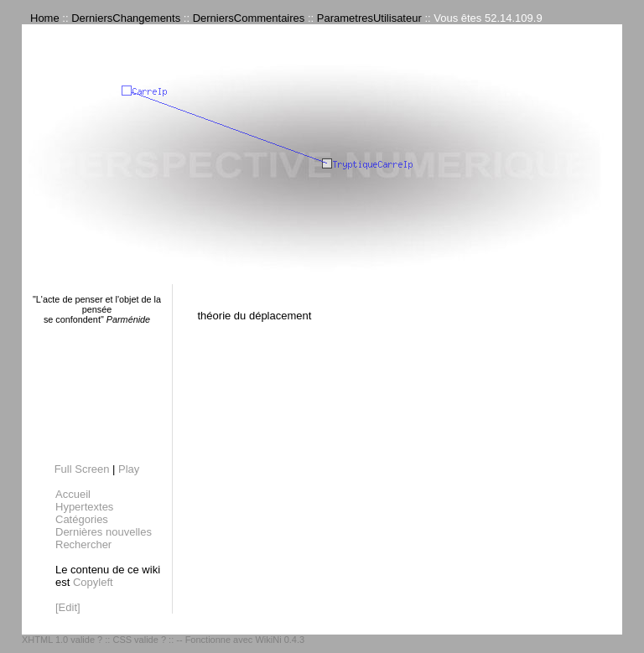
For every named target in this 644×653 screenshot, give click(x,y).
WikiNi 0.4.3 (280, 640)
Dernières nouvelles (104, 532)
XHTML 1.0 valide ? (62, 640)
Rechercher (83, 544)
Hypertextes (84, 507)
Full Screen (82, 469)
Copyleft (93, 582)
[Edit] (68, 607)
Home (45, 18)
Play (129, 469)
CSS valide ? (139, 640)
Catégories (82, 519)
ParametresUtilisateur (369, 18)
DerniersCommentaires (249, 18)
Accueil (73, 494)
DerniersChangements (126, 18)
